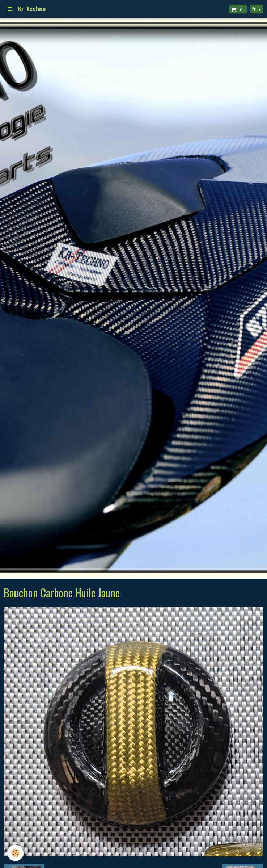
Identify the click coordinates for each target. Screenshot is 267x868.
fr (254, 9)
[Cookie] (15, 853)
